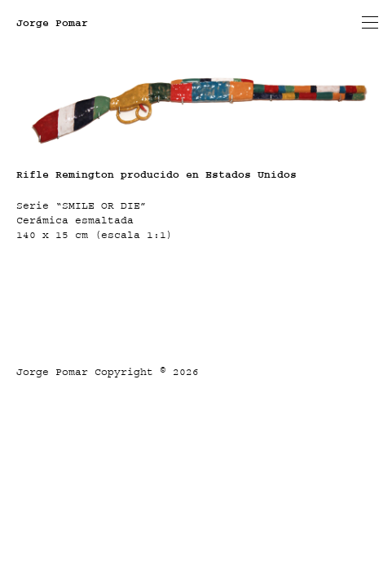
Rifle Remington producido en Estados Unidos (156, 174)
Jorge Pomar (52, 23)
